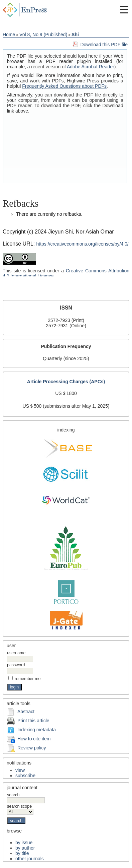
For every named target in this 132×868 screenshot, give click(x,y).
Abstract (26, 712)
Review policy (32, 748)
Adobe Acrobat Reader (91, 67)
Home (9, 35)
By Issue (24, 843)
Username (16, 653)
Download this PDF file (104, 45)
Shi (75, 35)
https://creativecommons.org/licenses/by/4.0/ (83, 244)
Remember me (28, 679)
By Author (25, 848)
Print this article (33, 721)
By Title (22, 853)
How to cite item (34, 739)
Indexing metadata (37, 730)
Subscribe (25, 776)
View (20, 770)
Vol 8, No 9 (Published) (43, 35)
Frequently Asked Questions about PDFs (64, 86)
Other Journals (30, 859)
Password (16, 665)
